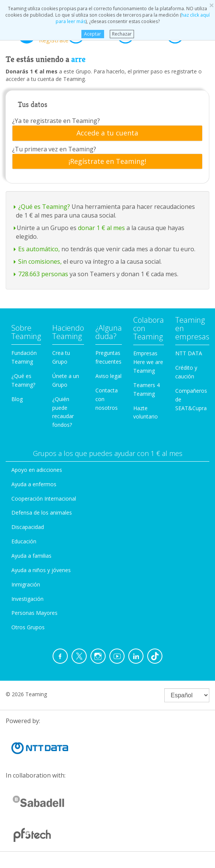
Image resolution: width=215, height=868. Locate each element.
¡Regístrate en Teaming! (107, 162)
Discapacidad (28, 527)
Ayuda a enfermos (34, 484)
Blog (17, 399)
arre (78, 59)
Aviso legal (108, 376)
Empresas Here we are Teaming (148, 362)
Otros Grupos (28, 627)
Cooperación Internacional (44, 499)
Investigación (27, 599)
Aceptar (93, 34)
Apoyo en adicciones (37, 470)
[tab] (107, 133)
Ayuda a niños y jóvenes (41, 570)
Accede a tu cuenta (107, 133)
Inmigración (26, 584)
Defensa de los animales (42, 513)
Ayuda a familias (31, 556)
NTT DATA (189, 353)
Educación (24, 541)
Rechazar (122, 34)
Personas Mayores (34, 613)
